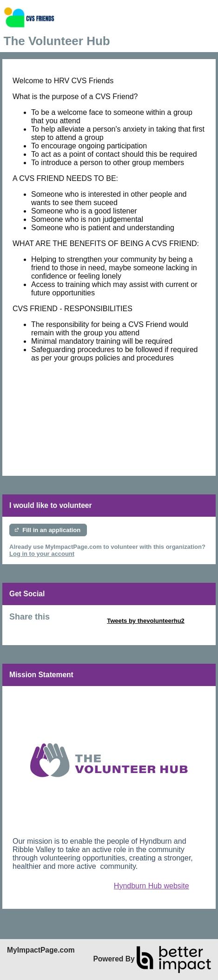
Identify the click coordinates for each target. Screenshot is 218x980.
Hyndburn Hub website (152, 886)
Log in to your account (42, 554)
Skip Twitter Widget (78, 621)
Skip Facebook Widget (42, 628)
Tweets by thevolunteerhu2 (146, 621)
